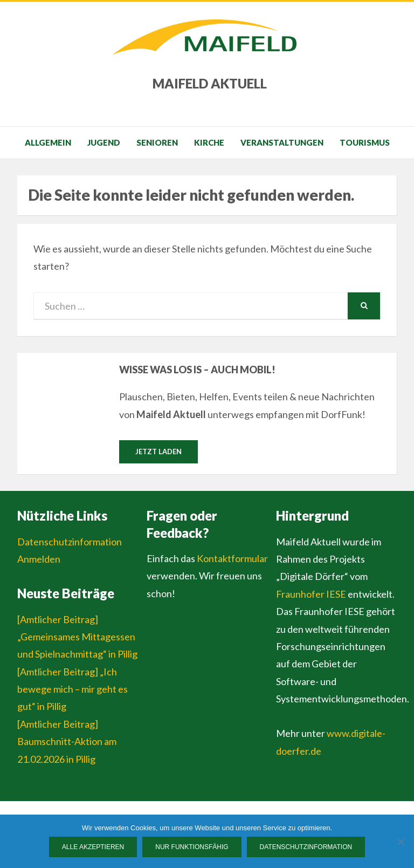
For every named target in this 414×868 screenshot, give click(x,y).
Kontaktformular (232, 558)
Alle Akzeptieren (93, 847)
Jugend (104, 142)
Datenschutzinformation (70, 542)
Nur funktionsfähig (192, 847)
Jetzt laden (158, 452)
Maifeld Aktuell (210, 83)
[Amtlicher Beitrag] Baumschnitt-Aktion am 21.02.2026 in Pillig (67, 741)
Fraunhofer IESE (311, 594)
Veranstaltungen (282, 142)
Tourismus (365, 142)
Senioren (157, 142)
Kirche (209, 142)
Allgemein (48, 142)
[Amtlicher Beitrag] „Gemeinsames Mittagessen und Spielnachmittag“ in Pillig (77, 637)
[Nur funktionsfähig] (401, 842)
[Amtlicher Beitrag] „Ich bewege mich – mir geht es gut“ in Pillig (73, 689)
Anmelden (39, 559)
